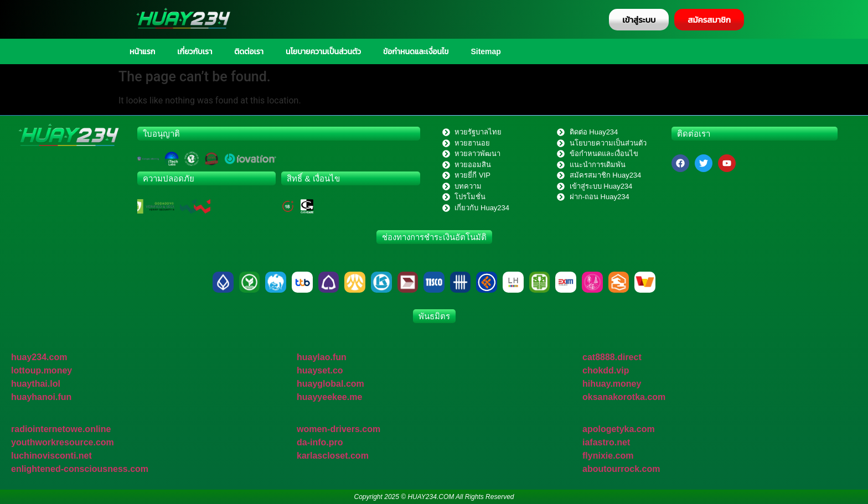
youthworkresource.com (63, 442)
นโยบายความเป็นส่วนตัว (323, 51)
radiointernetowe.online (61, 429)
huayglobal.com (330, 384)
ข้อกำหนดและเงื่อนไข (416, 51)
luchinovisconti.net (51, 456)
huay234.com (39, 357)
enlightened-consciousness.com (80, 469)
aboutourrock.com (621, 469)
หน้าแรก (142, 51)
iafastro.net (606, 442)
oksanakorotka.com (624, 397)
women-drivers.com (339, 429)
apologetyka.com (619, 429)
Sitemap (485, 51)
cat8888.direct (612, 357)
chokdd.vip (606, 370)
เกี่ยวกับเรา (195, 51)
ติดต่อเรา (249, 51)
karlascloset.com (333, 456)
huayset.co (320, 370)
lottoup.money (42, 370)
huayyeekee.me (329, 397)
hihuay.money (612, 384)
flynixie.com (608, 456)
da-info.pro (320, 442)
